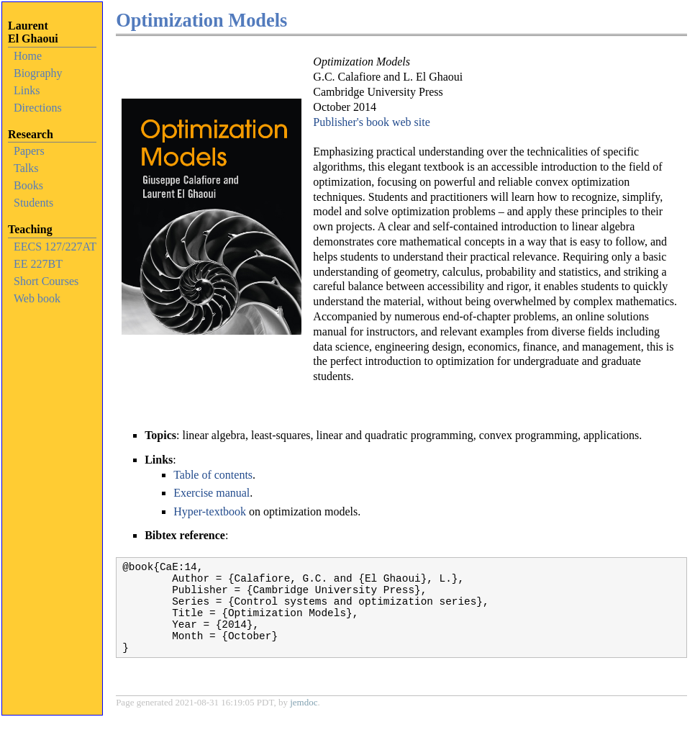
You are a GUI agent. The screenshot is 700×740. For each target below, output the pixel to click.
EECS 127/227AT (55, 247)
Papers (29, 151)
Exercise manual (212, 493)
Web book (37, 298)
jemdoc (304, 719)
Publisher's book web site (371, 122)
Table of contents (213, 475)
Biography (38, 73)
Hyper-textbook (210, 511)
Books (28, 185)
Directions (38, 108)
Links (27, 90)
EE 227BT (38, 264)
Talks (26, 168)
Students (33, 203)
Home (28, 56)
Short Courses (46, 281)
